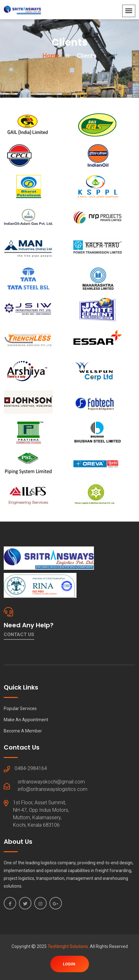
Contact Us (19, 634)
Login (69, 964)
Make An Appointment (26, 720)
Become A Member (23, 731)
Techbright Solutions (68, 946)
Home (51, 56)
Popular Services (20, 708)
